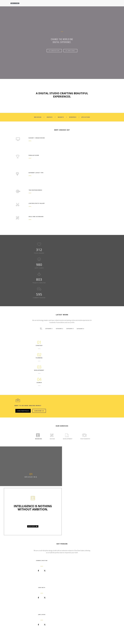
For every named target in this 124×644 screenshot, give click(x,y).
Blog (81, 3)
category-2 (59, 242)
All (37, 242)
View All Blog (62, 549)
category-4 (84, 242)
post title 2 (51, 534)
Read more (93, 356)
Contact (106, 3)
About (74, 3)
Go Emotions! (70, 52)
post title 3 (83, 534)
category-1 (47, 242)
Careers (87, 3)
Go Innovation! (54, 52)
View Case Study (26, 463)
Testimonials (96, 3)
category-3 (72, 242)
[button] (61, 471)
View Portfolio (78, 280)
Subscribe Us (95, 280)
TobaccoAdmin (25, 536)
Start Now (62, 614)
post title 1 (20, 534)
